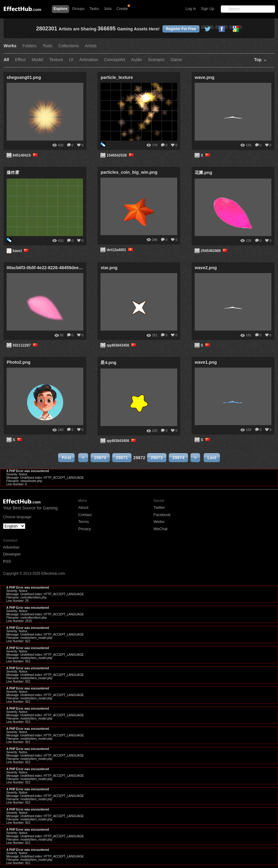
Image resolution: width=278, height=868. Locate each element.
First (66, 458)
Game (176, 60)
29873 (157, 458)
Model (37, 60)
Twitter (159, 507)
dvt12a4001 (120, 250)
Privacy (85, 529)
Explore (60, 9)
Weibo (159, 522)
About (83, 507)
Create (122, 9)
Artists (91, 46)
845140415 (26, 155)
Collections (69, 46)
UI (71, 60)
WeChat (161, 529)
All (6, 60)
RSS (7, 561)
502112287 (26, 345)
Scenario (156, 60)
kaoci (21, 251)
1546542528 (120, 155)
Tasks (94, 9)
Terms (83, 522)
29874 (178, 458)
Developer (12, 554)
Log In (191, 9)
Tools (47, 46)
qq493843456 (122, 345)
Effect (20, 60)
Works (10, 46)
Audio (137, 60)
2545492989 (215, 251)
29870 (100, 458)
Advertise (11, 547)
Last (212, 458)
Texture (56, 60)
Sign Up (208, 9)
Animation (89, 60)
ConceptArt (115, 60)
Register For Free (181, 29)
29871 (122, 458)
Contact (85, 515)
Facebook (162, 515)
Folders (30, 46)
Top (258, 60)
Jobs (108, 9)
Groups (78, 9)
